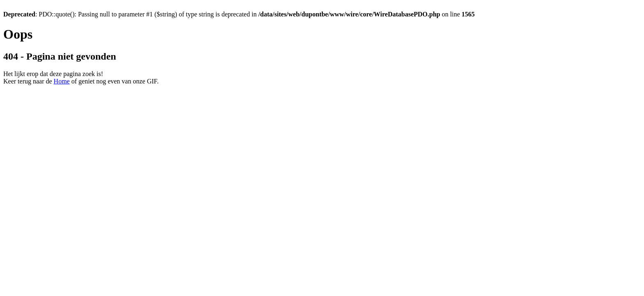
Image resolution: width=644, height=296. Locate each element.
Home (62, 81)
